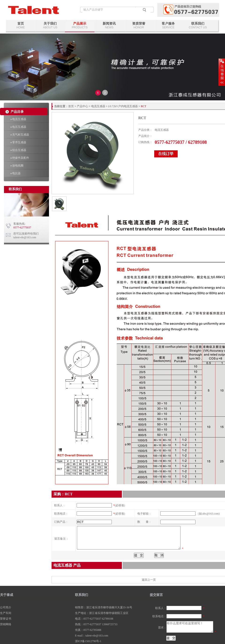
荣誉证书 (6, 619)
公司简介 (6, 607)
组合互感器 (19, 150)
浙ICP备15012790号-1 (88, 641)
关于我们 (50, 25)
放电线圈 (17, 166)
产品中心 (82, 106)
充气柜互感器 (20, 135)
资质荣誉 (139, 25)
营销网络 (6, 624)
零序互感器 (19, 142)
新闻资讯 (109, 25)
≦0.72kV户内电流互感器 (123, 106)
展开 (222, 72)
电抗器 (16, 173)
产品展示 (80, 25)
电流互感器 (19, 119)
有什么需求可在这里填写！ (190, 627)
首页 (21, 25)
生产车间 (6, 613)
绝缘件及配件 (20, 158)
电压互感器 (19, 127)
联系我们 (198, 25)
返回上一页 (149, 580)
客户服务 (168, 25)
